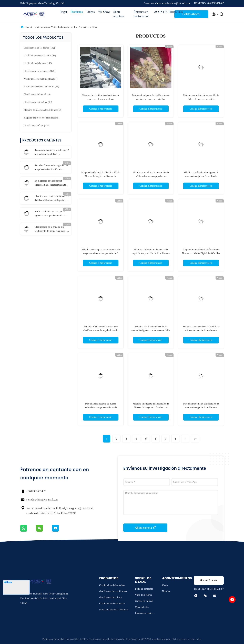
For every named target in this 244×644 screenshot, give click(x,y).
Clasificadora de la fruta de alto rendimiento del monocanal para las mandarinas (52, 229)
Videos (90, 12)
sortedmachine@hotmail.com (42, 500)
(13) (41, 87)
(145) (39, 71)
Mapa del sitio (142, 607)
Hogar (63, 12)
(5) (41, 118)
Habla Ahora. (191, 14)
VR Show (104, 12)
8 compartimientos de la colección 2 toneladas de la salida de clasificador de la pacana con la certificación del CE (52, 152)
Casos (165, 585)
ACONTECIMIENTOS (162, 12)
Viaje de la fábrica (144, 595)
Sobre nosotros (119, 14)
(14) (40, 79)
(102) (39, 48)
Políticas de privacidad (53, 639)
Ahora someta (145, 528)
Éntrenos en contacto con (141, 14)
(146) (38, 63)
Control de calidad (144, 601)
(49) (40, 56)
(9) (37, 126)
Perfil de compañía (144, 589)
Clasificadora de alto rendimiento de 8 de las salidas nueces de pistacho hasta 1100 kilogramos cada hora (52, 199)
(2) (43, 110)
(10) (37, 94)
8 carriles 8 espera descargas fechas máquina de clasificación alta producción (51, 168)
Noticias (166, 591)
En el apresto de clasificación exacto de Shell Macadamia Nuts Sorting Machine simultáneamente (51, 183)
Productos (77, 12)
